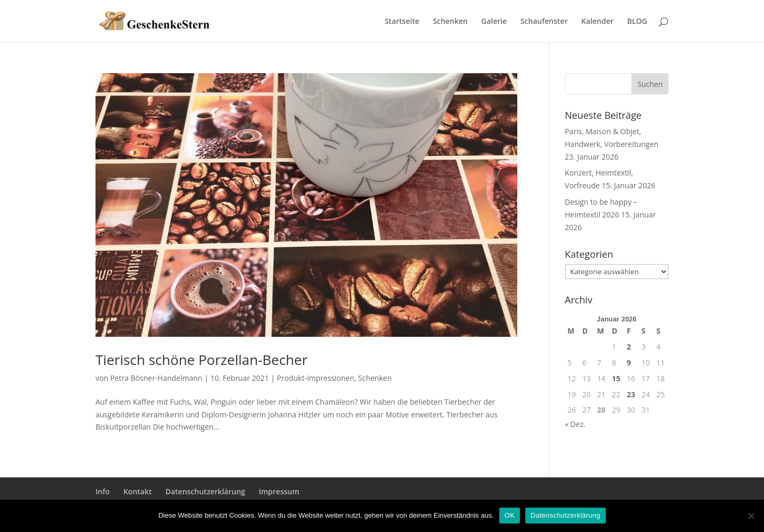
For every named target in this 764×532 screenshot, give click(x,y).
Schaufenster (544, 22)
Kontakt (137, 491)
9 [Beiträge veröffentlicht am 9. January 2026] (629, 363)
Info (103, 491)
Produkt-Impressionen (316, 378)
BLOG (637, 22)
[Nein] (751, 516)
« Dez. (575, 424)
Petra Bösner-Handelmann (157, 378)
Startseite (402, 22)
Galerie (494, 22)
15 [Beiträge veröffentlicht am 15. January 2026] (616, 378)
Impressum (279, 491)
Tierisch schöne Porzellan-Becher (202, 360)
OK (510, 515)
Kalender (598, 22)
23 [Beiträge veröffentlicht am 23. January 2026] (631, 394)
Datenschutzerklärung (205, 491)
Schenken (450, 22)
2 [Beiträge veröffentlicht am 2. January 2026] (629, 347)
